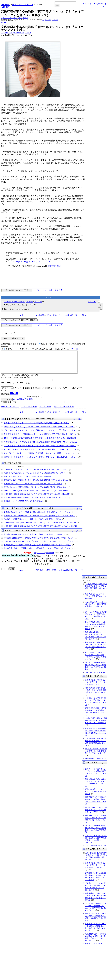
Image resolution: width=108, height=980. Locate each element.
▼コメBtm (98, 4)
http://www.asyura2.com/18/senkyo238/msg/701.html (14, 18)
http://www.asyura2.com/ (44, 557)
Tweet (3, 22)
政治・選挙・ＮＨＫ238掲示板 (60, 315)
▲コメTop (87, 4)
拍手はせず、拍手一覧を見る (50, 290)
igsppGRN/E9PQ (46, 20)
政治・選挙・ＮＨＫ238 (23, 5)
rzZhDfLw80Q (38, 302)
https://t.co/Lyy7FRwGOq (27, 261)
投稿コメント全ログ (10, 411)
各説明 (75, 349)
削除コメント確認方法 (64, 411)
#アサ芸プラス (44, 261)
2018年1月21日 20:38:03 (14, 302)
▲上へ (22, 315)
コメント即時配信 (29, 411)
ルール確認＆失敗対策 (23, 404)
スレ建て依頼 (45, 411)
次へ (77, 315)
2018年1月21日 (54, 266)
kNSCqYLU (55, 20)
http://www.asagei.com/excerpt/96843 (16, 33)
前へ (105, 6)
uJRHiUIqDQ (29, 302)
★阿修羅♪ (6, 5)
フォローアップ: (8, 333)
